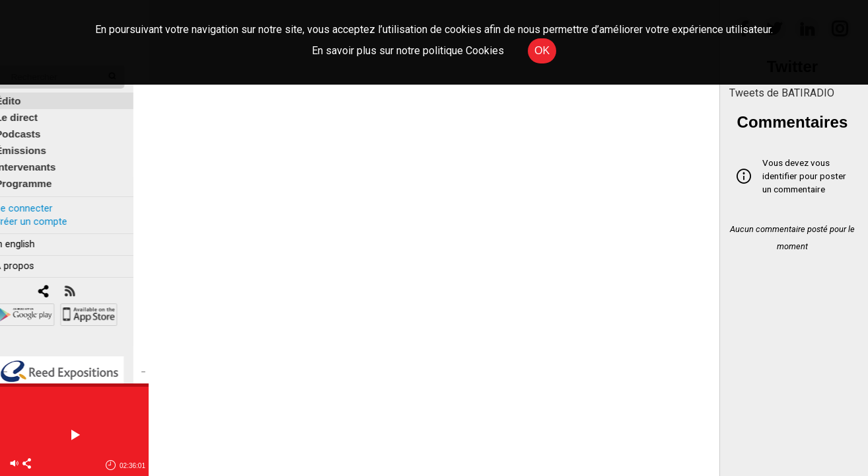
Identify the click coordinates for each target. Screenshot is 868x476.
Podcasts (33, 127)
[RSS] (84, 285)
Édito (23, 94)
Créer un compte (46, 214)
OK (542, 51)
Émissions (36, 143)
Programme (39, 176)
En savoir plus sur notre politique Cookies (408, 51)
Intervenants (41, 160)
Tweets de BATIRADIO (782, 93)
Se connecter (38, 201)
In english (29, 237)
